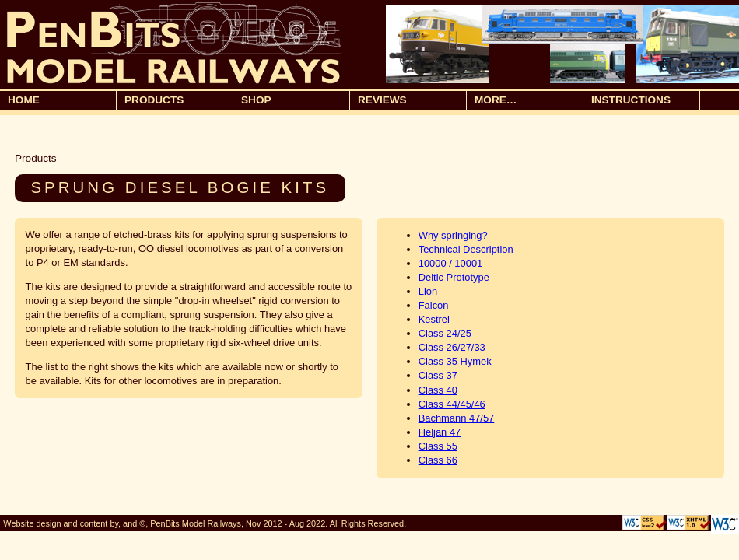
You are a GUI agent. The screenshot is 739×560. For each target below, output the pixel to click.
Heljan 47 (440, 432)
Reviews (382, 100)
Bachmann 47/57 (457, 418)
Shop (293, 101)
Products (177, 101)
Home (24, 100)
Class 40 (438, 390)
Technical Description (466, 249)
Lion (428, 291)
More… (527, 101)
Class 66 (438, 460)
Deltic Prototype (454, 277)
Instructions (631, 100)
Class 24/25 (445, 333)
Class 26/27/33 (452, 347)
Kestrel (434, 319)
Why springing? (453, 235)
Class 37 (438, 375)
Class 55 (438, 446)
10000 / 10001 (451, 263)
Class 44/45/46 (452, 404)
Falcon (434, 305)
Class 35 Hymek (455, 361)
